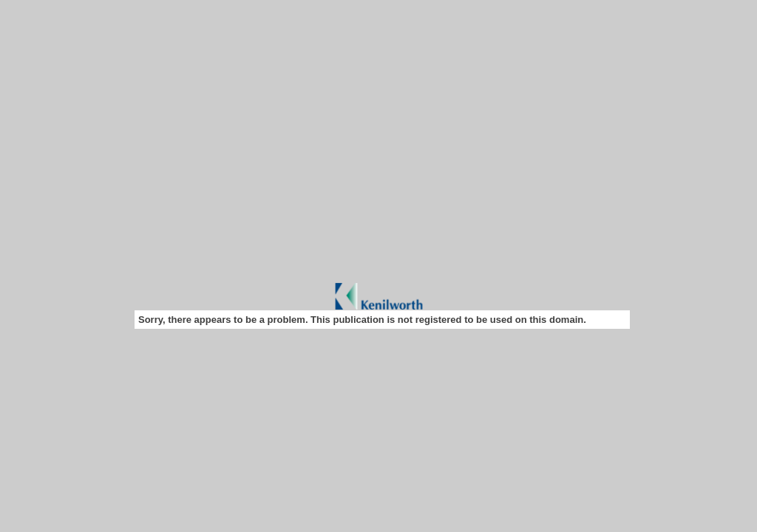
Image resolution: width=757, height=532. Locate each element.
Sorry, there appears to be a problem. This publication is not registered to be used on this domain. (362, 320)
